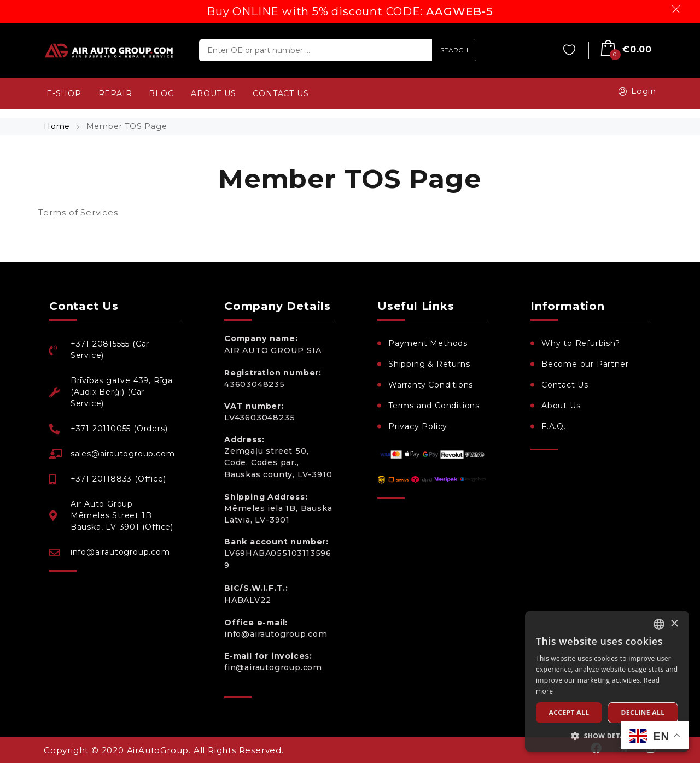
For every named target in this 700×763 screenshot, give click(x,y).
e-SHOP (64, 93)
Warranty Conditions (431, 385)
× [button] (674, 624)
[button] (607, 736)
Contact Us (565, 385)
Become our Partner (585, 364)
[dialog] (607, 681)
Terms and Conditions (434, 406)
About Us (561, 406)
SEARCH (454, 50)
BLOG (161, 93)
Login (635, 91)
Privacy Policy (418, 426)
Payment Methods (428, 343)
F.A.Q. (554, 426)
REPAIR (115, 93)
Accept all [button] (569, 712)
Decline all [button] (643, 712)
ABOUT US (213, 93)
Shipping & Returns (429, 364)
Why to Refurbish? (581, 343)
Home (58, 126)
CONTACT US (281, 93)
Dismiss (678, 9)
